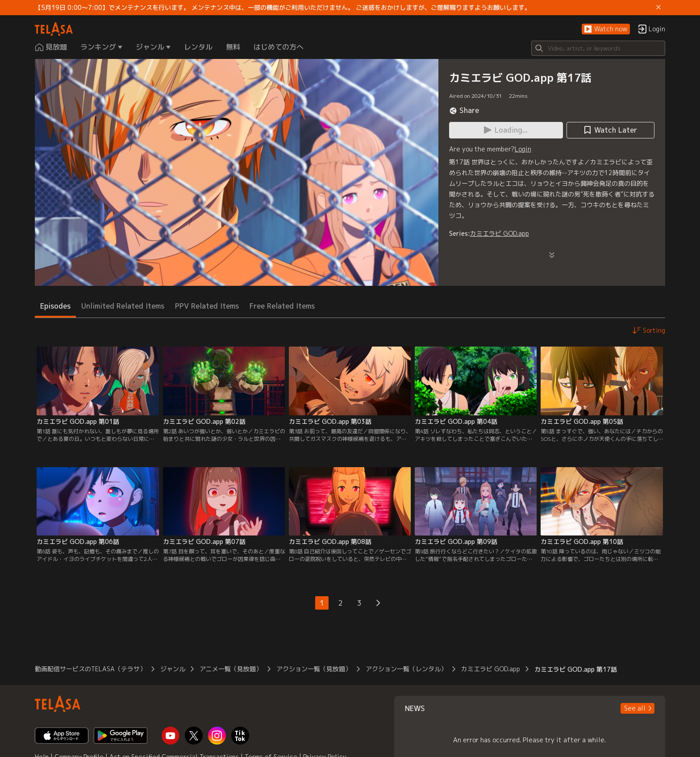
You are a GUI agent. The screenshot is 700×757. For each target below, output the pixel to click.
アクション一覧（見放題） (314, 669)
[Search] (598, 48)
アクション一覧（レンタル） (406, 669)
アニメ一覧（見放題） (231, 669)
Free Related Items (282, 306)
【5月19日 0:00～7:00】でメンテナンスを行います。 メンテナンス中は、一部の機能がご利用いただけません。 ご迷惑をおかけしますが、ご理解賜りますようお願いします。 (283, 8)
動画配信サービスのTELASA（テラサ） (90, 669)
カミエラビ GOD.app (500, 233)
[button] (606, 29)
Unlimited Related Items (123, 306)
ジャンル (173, 669)
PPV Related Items (207, 306)
